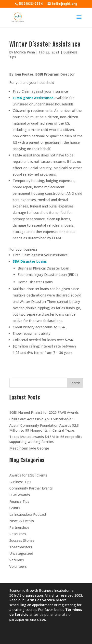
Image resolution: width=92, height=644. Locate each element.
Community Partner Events (31, 488)
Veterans (17, 560)
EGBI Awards (20, 495)
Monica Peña (24, 52)
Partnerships (19, 527)
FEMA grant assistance (33, 98)
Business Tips (20, 482)
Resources (18, 534)
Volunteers (18, 566)
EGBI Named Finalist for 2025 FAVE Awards (44, 412)
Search (75, 383)
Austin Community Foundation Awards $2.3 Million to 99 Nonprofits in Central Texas (44, 428)
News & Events (22, 521)
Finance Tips (19, 501)
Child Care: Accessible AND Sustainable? (41, 419)
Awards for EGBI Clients (28, 475)
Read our (32, 600)
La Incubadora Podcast (28, 514)
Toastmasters (21, 547)
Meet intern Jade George (29, 448)
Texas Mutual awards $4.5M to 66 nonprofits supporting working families (46, 439)
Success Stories (22, 540)
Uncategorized (21, 553)
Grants (15, 508)
